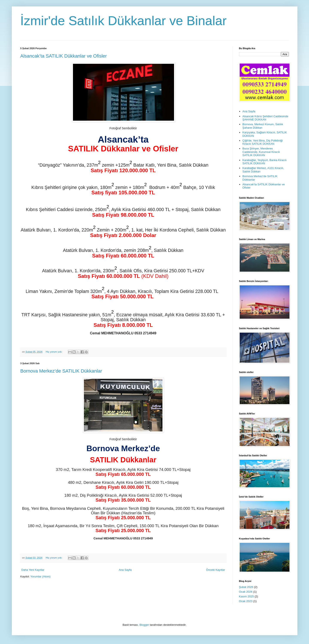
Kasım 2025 (246, 596)
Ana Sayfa (125, 570)
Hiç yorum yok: (54, 352)
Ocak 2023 (246, 601)
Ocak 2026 (246, 592)
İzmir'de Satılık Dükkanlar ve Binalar (124, 21)
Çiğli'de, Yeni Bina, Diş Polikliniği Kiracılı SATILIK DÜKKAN (263, 142)
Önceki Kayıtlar (215, 570)
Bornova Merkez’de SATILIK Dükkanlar (61, 371)
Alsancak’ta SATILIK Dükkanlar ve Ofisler (64, 56)
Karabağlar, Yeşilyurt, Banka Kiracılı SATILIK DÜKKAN (265, 162)
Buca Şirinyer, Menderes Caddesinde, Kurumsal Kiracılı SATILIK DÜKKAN (261, 152)
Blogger (144, 625)
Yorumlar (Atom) (40, 576)
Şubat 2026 (246, 587)
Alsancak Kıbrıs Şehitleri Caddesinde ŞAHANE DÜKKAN (265, 118)
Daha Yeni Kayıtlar (33, 570)
